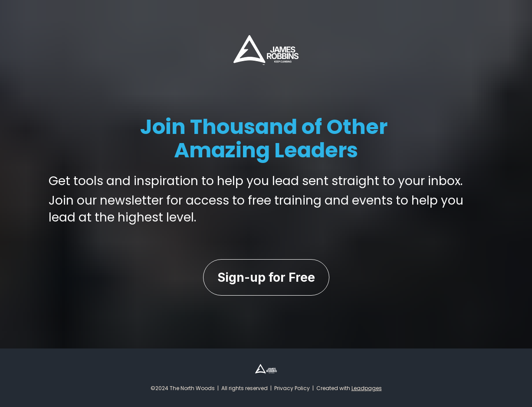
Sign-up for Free (266, 277)
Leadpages (367, 388)
